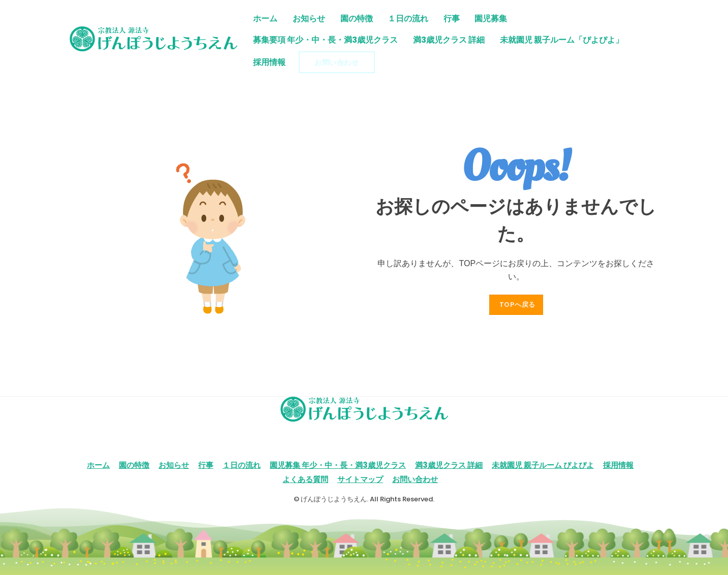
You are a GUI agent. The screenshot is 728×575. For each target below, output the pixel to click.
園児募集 (491, 19)
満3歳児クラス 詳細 (449, 40)
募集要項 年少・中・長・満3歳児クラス (325, 40)
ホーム (265, 19)
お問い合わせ (337, 62)
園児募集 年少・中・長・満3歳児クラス (338, 465)
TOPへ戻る (518, 305)
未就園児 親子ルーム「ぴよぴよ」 (562, 40)
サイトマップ (360, 479)
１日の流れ (408, 19)
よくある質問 (305, 479)
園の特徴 (357, 19)
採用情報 (269, 62)
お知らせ (309, 19)
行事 (452, 19)
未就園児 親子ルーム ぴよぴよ (543, 465)
